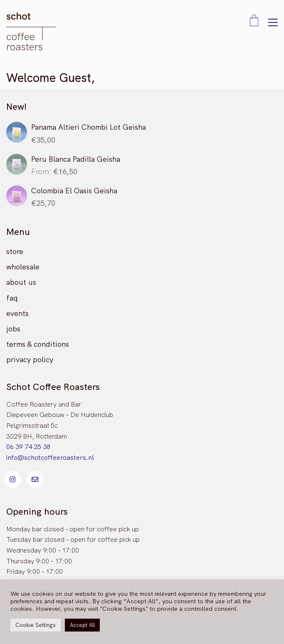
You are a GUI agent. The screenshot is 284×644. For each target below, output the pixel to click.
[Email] (35, 479)
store (15, 251)
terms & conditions (38, 344)
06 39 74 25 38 (28, 447)
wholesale (23, 267)
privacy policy (30, 359)
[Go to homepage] (31, 31)
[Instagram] (12, 479)
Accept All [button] (82, 625)
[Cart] (254, 21)
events (17, 313)
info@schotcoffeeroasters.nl (50, 458)
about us (21, 282)
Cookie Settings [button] (36, 625)
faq (12, 298)
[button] (273, 22)
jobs (13, 329)
